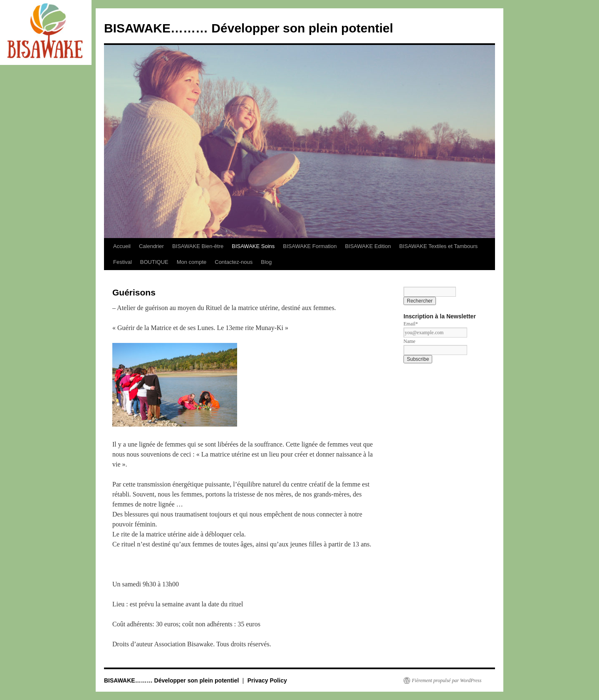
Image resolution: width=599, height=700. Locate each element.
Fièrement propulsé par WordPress (447, 680)
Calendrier (151, 246)
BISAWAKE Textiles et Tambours (439, 246)
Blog (266, 262)
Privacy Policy (267, 680)
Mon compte (192, 262)
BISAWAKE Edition (368, 246)
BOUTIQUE (154, 262)
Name (410, 341)
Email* (411, 324)
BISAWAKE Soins (253, 246)
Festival (123, 262)
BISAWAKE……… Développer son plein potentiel (249, 28)
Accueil (122, 246)
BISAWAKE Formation (310, 246)
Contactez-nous (234, 262)
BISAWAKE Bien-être (198, 246)
